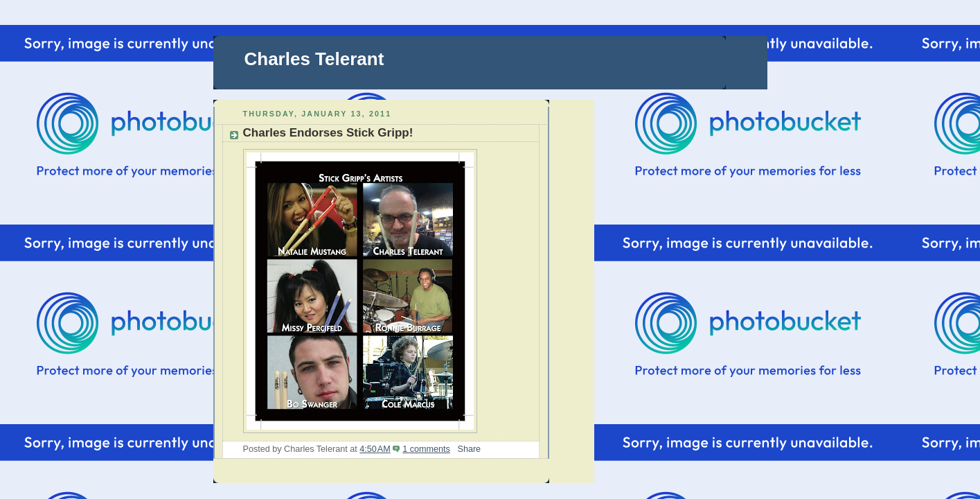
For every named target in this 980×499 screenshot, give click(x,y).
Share (469, 449)
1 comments (426, 449)
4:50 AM (375, 449)
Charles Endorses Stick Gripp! (328, 133)
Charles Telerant (314, 59)
